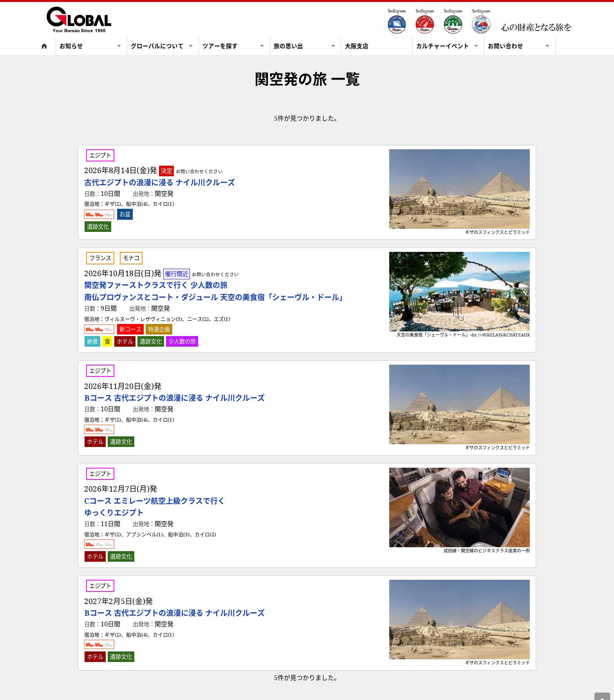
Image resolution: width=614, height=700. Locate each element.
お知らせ (76, 46)
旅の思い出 (288, 46)
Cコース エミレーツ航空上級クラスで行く (155, 507)
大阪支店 (357, 46)
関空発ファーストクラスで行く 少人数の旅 (215, 291)
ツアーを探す (220, 46)
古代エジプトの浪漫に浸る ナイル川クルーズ (160, 182)
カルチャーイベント (443, 46)
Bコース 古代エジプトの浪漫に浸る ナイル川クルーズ (174, 398)
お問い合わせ (506, 46)
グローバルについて (157, 46)
